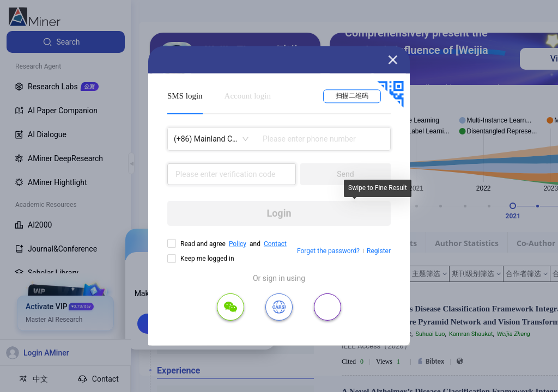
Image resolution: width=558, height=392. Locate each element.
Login (279, 213)
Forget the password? (328, 251)
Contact (275, 244)
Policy (238, 244)
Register (379, 251)
